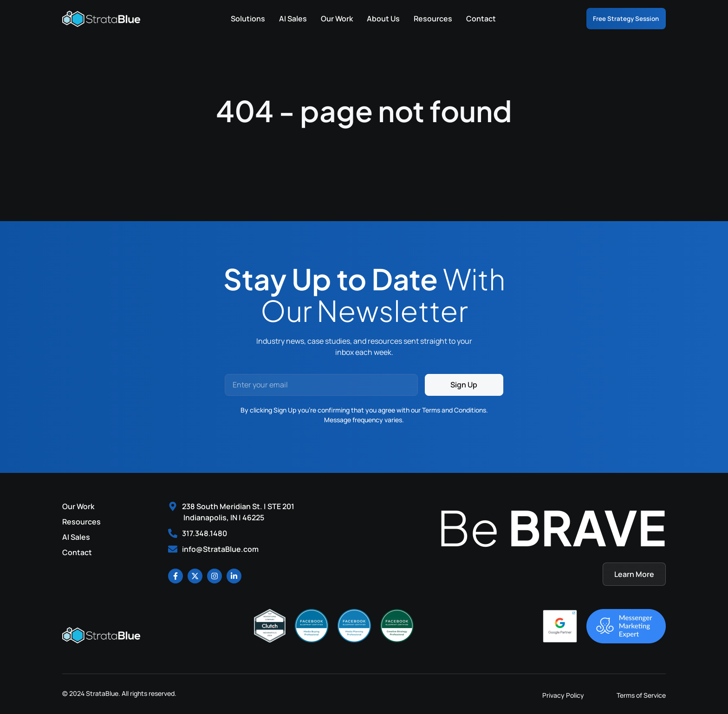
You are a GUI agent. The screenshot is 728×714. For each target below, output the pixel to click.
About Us (373, 19)
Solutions (237, 19)
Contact (470, 19)
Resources (422, 19)
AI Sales (282, 19)
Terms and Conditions (454, 410)
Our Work (326, 19)
